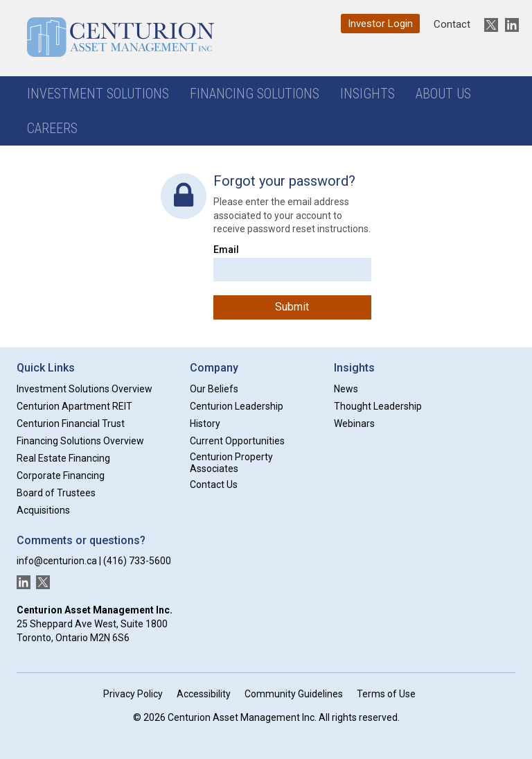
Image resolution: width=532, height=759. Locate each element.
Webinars (354, 424)
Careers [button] (52, 128)
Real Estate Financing (63, 458)
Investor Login (380, 24)
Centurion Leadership (237, 406)
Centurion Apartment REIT (74, 406)
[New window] (488, 25)
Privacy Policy (133, 694)
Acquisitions (43, 510)
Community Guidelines (294, 694)
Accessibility (204, 694)
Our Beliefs (214, 389)
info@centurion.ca (57, 561)
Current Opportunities (237, 441)
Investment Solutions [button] (98, 94)
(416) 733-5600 (137, 561)
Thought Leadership (378, 406)
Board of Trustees (56, 493)
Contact (452, 24)
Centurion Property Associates (231, 463)
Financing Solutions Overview (80, 441)
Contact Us (214, 485)
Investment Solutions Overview (85, 389)
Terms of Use (386, 694)
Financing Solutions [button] (255, 94)
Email (226, 250)
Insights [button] (367, 94)
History (205, 424)
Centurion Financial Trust (71, 424)
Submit (292, 307)
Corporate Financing (61, 476)
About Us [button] (443, 94)
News (346, 389)
